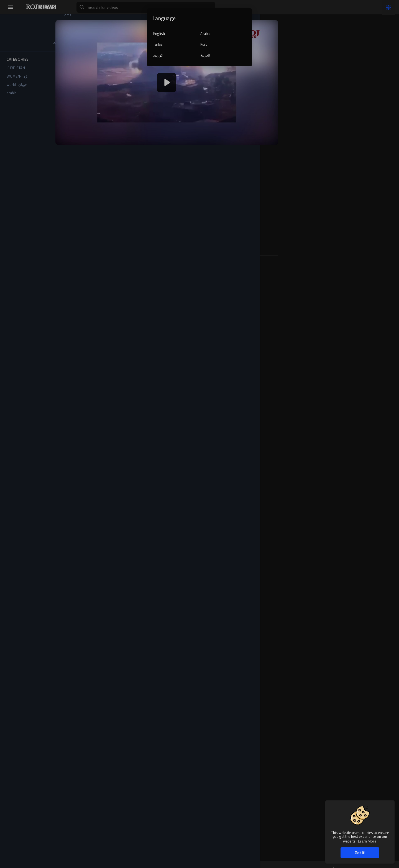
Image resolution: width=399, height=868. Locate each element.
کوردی (158, 55)
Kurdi (204, 44)
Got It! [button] (360, 853)
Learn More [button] (367, 841)
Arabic (205, 34)
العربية (205, 55)
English (159, 34)
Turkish (159, 44)
